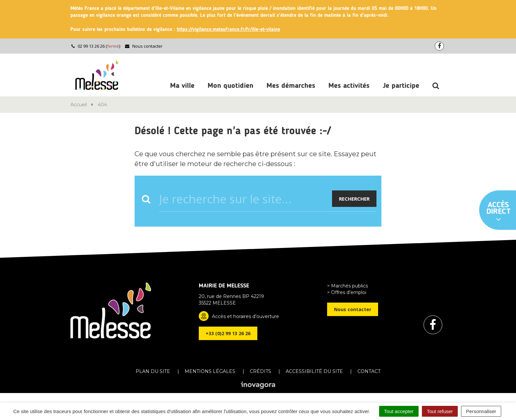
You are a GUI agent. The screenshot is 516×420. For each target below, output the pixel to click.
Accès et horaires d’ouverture (245, 316)
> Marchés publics (348, 286)
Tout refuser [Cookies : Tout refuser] (440, 411)
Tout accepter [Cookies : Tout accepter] (399, 411)
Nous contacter (144, 46)
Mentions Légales (210, 371)
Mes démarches (291, 86)
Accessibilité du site (314, 371)
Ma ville (182, 86)
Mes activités (349, 86)
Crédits (260, 371)
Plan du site (153, 371)
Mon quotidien (231, 86)
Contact (369, 371)
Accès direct (499, 212)
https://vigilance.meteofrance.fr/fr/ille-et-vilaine (228, 30)
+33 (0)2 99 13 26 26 (228, 333)
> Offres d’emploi (347, 292)
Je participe (401, 86)
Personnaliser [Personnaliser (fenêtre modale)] (481, 411)
